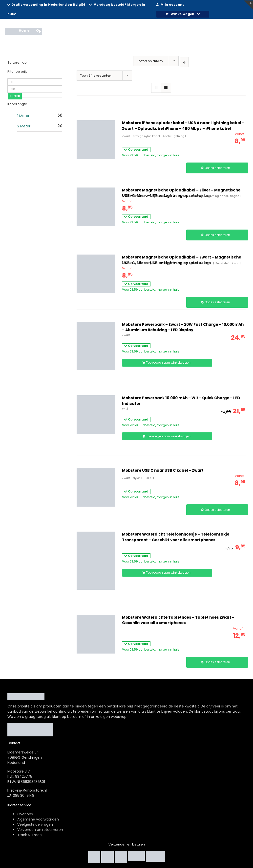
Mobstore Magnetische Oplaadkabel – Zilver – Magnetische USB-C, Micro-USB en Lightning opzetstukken (181, 193)
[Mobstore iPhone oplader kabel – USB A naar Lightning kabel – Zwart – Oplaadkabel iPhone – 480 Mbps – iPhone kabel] (96, 140)
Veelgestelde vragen (35, 824)
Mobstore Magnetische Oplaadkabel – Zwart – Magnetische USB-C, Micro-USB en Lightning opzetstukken (182, 260)
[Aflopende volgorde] (185, 62)
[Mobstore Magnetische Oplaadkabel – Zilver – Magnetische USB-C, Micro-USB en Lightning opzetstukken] (96, 207)
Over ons (25, 814)
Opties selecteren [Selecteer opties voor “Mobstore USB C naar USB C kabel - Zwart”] (217, 510)
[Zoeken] (240, 30)
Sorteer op (150, 61)
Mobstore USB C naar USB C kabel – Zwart (163, 470)
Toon (96, 76)
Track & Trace (30, 835)
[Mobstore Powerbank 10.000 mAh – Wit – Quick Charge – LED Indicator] (96, 415)
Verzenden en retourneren (40, 830)
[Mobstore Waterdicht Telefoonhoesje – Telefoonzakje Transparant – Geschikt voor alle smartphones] (96, 561)
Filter (15, 96)
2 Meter (24, 126)
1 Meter (23, 116)
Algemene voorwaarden (38, 819)
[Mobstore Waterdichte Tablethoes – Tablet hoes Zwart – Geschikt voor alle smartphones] (96, 634)
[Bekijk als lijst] (166, 88)
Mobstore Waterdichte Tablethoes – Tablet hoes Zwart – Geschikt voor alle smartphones (178, 620)
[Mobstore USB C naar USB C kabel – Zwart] (96, 487)
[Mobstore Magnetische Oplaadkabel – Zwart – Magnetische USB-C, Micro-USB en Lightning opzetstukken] (96, 274)
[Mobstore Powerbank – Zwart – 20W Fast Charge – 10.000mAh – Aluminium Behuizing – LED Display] (96, 346)
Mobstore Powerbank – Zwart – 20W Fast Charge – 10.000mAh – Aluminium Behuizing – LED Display (183, 327)
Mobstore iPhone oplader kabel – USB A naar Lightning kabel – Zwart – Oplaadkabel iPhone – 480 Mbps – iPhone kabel (183, 126)
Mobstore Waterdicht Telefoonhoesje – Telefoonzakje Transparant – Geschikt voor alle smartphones (176, 537)
